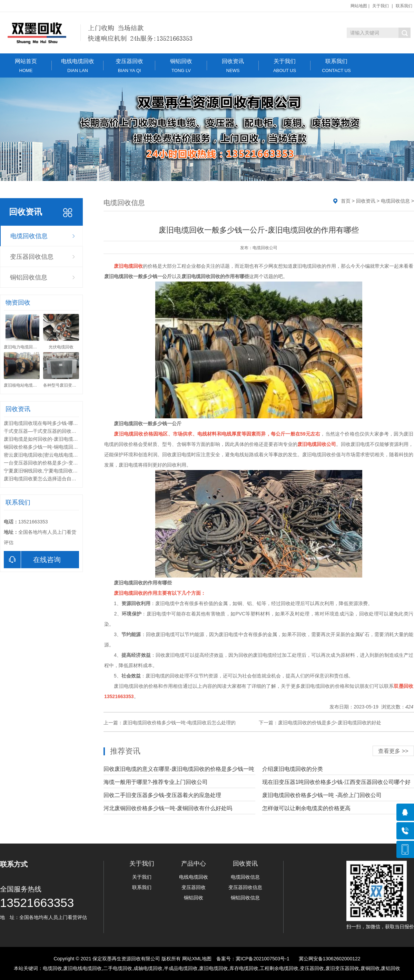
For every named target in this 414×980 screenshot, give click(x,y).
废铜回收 (370, 968)
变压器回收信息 (32, 257)
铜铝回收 (181, 66)
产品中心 (194, 864)
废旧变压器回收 (342, 968)
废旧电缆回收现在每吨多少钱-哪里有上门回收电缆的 (60, 423)
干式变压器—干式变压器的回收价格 (42, 431)
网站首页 (26, 66)
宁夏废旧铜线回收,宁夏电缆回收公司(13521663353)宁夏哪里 (69, 471)
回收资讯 (233, 66)
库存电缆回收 (244, 968)
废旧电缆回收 (214, 968)
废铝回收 (391, 968)
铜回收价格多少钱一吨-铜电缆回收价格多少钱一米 (58, 447)
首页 (346, 201)
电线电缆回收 (78, 66)
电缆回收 (52, 968)
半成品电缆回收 (181, 968)
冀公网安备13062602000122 (330, 959)
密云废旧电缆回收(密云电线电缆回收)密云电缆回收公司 (63, 455)
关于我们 (381, 6)
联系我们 (404, 6)
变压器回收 (129, 66)
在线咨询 (32, 560)
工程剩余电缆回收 (279, 968)
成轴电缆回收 (148, 968)
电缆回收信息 (29, 236)
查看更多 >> (393, 751)
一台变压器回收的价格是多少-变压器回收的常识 (55, 463)
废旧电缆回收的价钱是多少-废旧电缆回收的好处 (330, 723)
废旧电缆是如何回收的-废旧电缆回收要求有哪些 (55, 439)
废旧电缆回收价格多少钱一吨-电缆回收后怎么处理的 (179, 723)
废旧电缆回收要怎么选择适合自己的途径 (47, 479)
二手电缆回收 (118, 968)
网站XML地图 (197, 959)
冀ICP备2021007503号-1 (263, 959)
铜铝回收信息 (29, 277)
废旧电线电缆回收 (82, 968)
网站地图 (359, 6)
